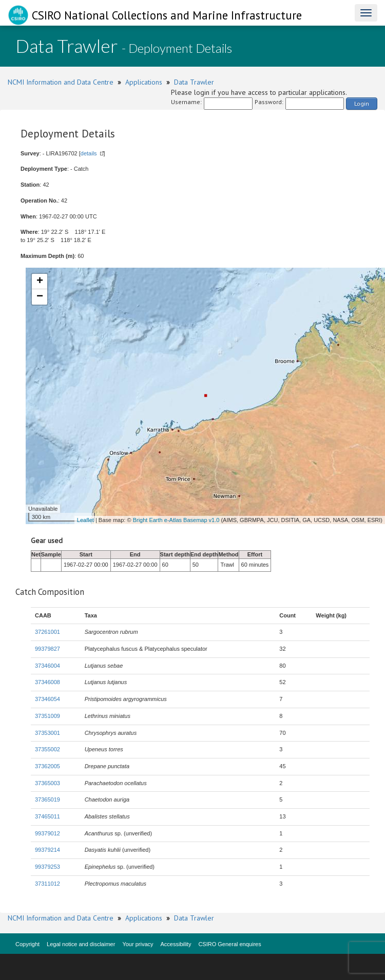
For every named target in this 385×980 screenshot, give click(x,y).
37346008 (47, 682)
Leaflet (85, 520)
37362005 (47, 766)
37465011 (47, 816)
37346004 (47, 666)
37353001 (47, 733)
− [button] (40, 297)
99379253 (47, 867)
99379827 (47, 649)
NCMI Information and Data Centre (61, 82)
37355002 (47, 749)
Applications (144, 82)
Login (362, 103)
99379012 (47, 833)
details (89, 153)
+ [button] (40, 282)
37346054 (47, 699)
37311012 (47, 884)
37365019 (47, 799)
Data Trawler (194, 82)
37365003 (47, 783)
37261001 (47, 632)
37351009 (47, 716)
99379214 (47, 850)
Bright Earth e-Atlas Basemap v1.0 (176, 520)
